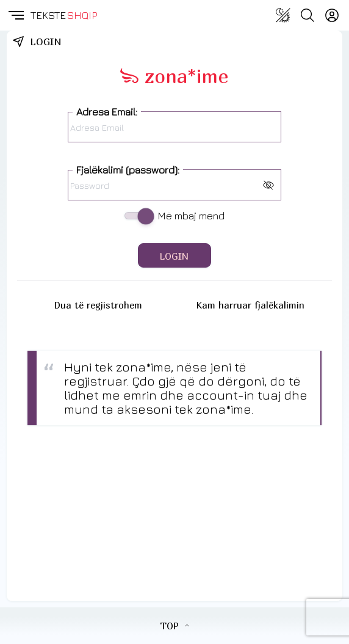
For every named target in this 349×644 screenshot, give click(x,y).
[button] (15, 15)
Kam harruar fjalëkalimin (250, 305)
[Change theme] (283, 15)
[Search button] (308, 15)
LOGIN (174, 256)
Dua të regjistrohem (98, 305)
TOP (174, 626)
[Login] (332, 15)
